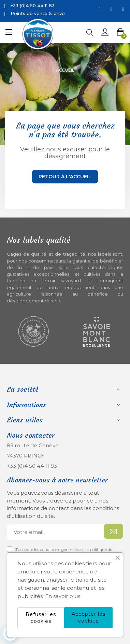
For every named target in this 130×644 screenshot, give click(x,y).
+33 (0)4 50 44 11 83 (32, 466)
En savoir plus (63, 596)
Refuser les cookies (41, 618)
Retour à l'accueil (65, 177)
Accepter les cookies (89, 617)
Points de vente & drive (38, 13)
